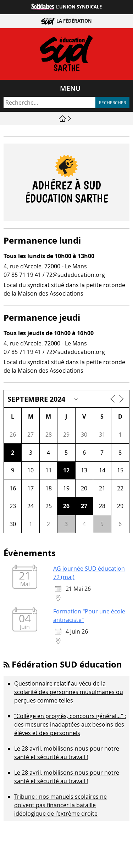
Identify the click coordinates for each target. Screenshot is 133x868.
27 (84, 506)
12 (66, 470)
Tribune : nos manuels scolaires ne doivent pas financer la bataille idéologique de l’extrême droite (60, 805)
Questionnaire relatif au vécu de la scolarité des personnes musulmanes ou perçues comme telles (69, 692)
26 (66, 506)
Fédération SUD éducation (67, 664)
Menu (70, 88)
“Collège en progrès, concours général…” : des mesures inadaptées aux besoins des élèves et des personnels (70, 724)
